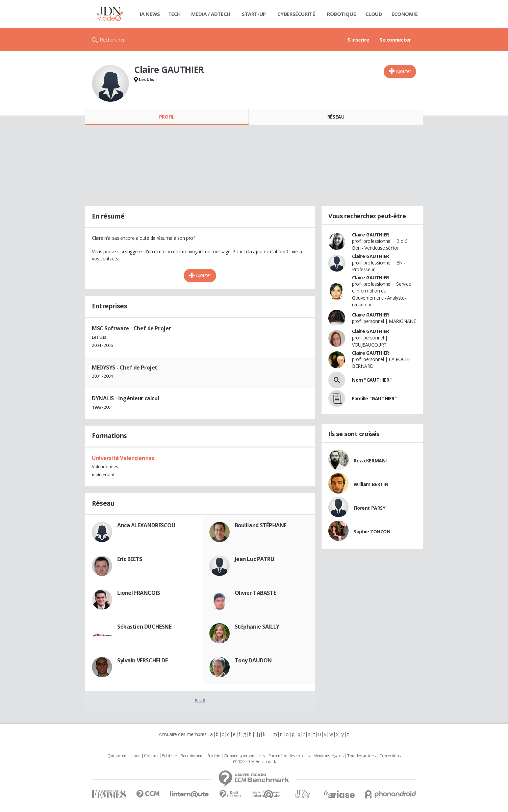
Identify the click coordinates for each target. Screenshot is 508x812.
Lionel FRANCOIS (139, 593)
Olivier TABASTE (256, 593)
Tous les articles (361, 756)
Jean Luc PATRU (255, 559)
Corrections (390, 756)
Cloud (374, 14)
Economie (405, 14)
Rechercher (112, 40)
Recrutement (192, 756)
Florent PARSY (370, 508)
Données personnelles (245, 756)
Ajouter (403, 71)
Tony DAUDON (253, 660)
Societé (214, 756)
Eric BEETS (130, 559)
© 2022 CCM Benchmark (254, 762)
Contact (151, 756)
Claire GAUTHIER (371, 235)
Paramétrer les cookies (289, 756)
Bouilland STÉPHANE (261, 525)
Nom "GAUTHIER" (372, 380)
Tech (174, 14)
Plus (200, 701)
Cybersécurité (296, 14)
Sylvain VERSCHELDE (142, 660)
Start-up (254, 14)
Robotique (341, 14)
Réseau (336, 117)
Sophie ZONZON (372, 531)
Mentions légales (328, 756)
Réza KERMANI (370, 461)
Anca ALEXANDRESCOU (146, 525)
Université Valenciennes (123, 458)
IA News (150, 14)
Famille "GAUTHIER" (374, 398)
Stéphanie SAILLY (257, 627)
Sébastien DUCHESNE (144, 627)
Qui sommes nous (124, 756)
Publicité (169, 756)
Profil (167, 117)
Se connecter (395, 40)
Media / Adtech (211, 14)
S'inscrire (358, 40)
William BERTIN (371, 484)
